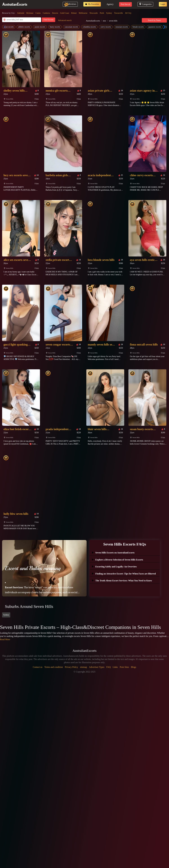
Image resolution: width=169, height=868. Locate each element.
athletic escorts (24, 27)
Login (163, 4)
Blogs (134, 667)
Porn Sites (124, 667)
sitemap (84, 667)
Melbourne (83, 13)
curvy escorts (106, 27)
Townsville (119, 13)
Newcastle (94, 13)
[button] (164, 27)
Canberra (46, 13)
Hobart (74, 13)
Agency (110, 4)
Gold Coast (65, 13)
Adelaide (21, 13)
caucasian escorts (71, 27)
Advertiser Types (97, 667)
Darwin (55, 13)
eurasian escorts (122, 27)
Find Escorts (48, 20)
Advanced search (65, 20)
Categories (145, 4)
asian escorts (9, 27)
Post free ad (125, 4)
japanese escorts (155, 27)
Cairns (38, 13)
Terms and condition (54, 667)
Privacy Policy (71, 667)
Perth (102, 13)
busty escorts (55, 27)
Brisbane (30, 13)
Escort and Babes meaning (33, 568)
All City (128, 13)
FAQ (109, 667)
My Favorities (92, 4)
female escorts (138, 27)
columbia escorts (89, 27)
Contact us (38, 667)
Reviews (70, 4)
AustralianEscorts (93, 21)
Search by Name (154, 20)
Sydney (109, 13)
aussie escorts (40, 27)
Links (115, 667)
